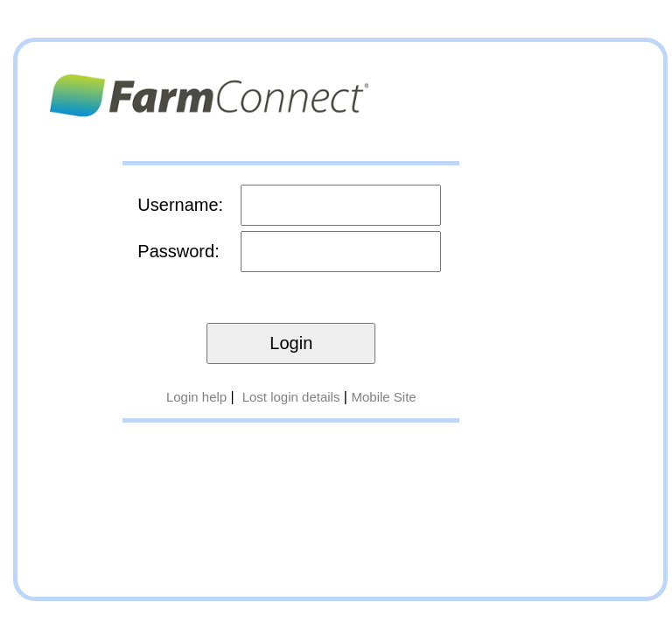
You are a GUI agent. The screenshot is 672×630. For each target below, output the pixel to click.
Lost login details (291, 397)
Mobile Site (383, 397)
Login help (196, 397)
